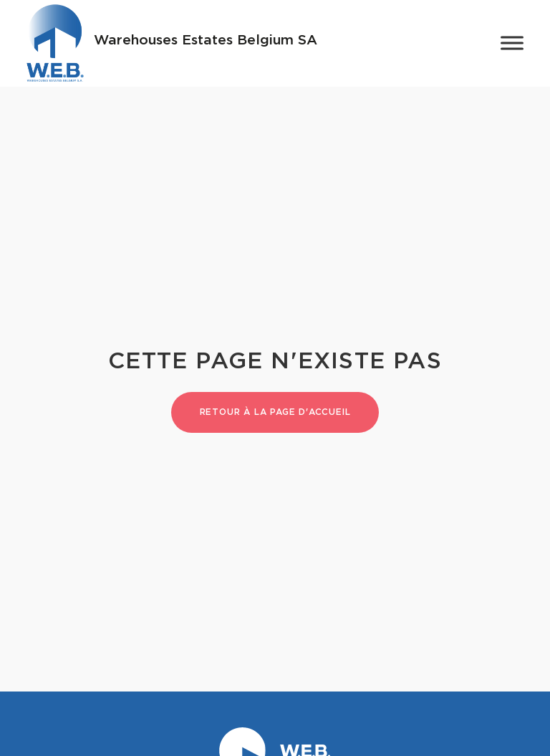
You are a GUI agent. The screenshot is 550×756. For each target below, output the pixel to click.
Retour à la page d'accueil (275, 412)
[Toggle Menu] (512, 43)
